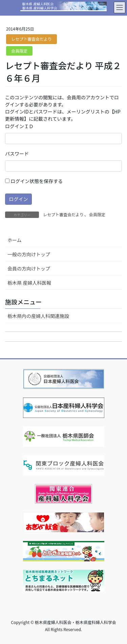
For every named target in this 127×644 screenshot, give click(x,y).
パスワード (17, 154)
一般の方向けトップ (29, 254)
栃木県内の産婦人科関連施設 (38, 316)
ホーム (15, 240)
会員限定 (19, 51)
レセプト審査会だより (31, 39)
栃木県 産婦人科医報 (29, 283)
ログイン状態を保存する (34, 181)
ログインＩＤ (19, 126)
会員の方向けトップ (29, 268)
